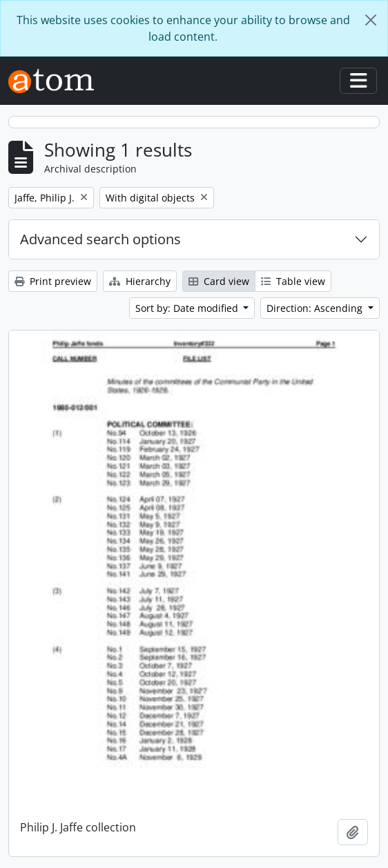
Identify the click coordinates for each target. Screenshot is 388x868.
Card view (219, 281)
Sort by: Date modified (188, 308)
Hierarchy (140, 281)
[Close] (371, 20)
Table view (293, 281)
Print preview (53, 281)
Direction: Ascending (316, 308)
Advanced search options (100, 239)
